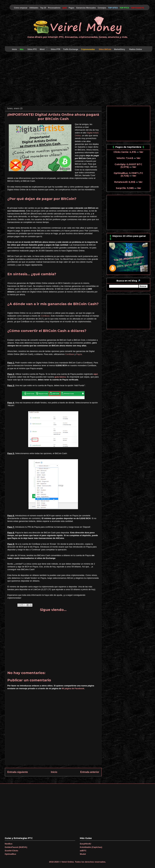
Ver (141, 152)
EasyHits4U (85, 844)
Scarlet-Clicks (11, 851)
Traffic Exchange (71, 49)
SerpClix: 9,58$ (125, 188)
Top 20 (43, 8)
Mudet (83, 854)
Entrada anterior (90, 772)
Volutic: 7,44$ (125, 158)
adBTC (83, 851)
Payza (79, 354)
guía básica (60, 377)
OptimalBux (10, 854)
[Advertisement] (77, 79)
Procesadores (54, 8)
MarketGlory (120, 49)
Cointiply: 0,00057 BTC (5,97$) (128, 166)
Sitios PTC (32, 49)
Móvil (44, 49)
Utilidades (34, 8)
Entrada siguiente (18, 772)
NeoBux (9, 844)
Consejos (102, 8)
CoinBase (45, 316)
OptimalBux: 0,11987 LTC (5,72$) (128, 174)
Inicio (14, 49)
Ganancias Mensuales (86, 8)
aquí (96, 374)
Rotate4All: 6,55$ (125, 182)
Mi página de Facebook (73, 688)
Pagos (71, 8)
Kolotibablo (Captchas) (91, 847)
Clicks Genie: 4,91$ (125, 152)
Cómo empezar (21, 8)
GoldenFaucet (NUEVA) (16, 847)
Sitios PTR (56, 49)
